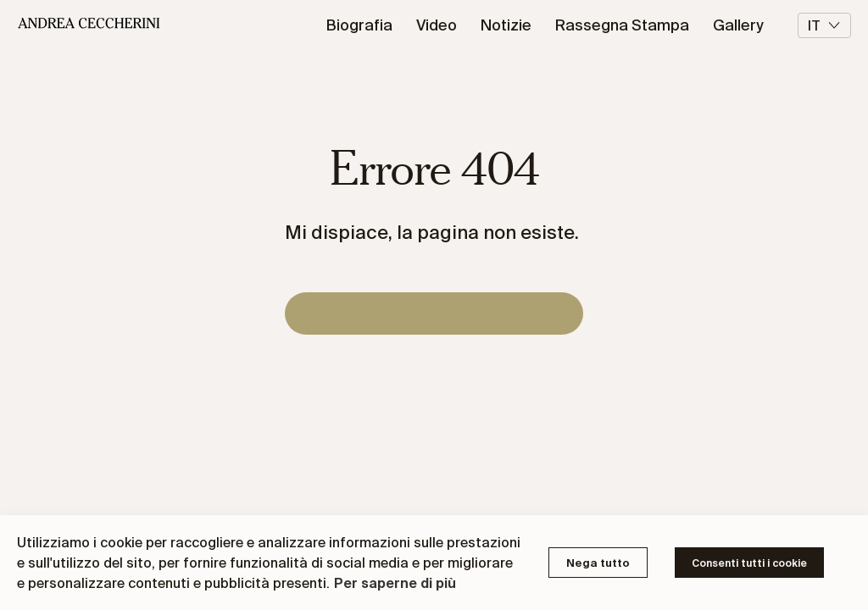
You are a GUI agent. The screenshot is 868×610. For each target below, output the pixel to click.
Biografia (359, 25)
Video (437, 25)
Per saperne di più (395, 583)
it (824, 25)
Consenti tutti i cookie (749, 563)
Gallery (738, 25)
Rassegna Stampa (622, 25)
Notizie (506, 25)
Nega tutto (598, 563)
